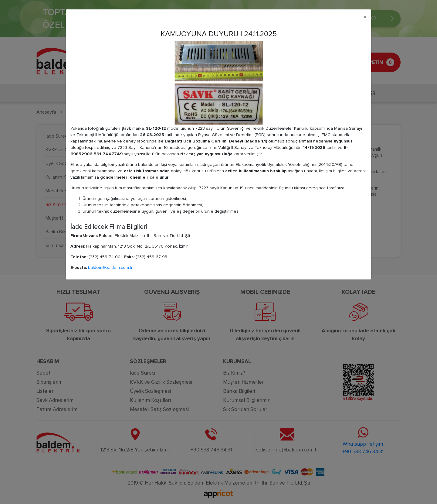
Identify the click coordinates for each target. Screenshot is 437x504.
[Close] (365, 17)
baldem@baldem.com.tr (110, 267)
